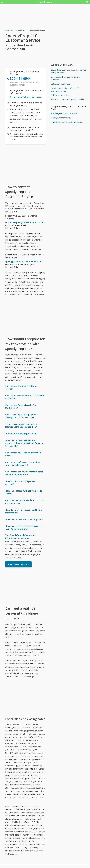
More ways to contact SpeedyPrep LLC (68, 99)
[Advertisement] (25, 164)
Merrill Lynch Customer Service (65, 114)
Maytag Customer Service (62, 118)
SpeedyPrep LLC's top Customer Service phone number (68, 71)
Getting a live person (60, 95)
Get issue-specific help (61, 84)
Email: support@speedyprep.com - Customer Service (27, 97)
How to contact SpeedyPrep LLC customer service (65, 89)
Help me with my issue (18, 564)
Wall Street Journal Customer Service (67, 122)
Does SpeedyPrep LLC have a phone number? (67, 78)
